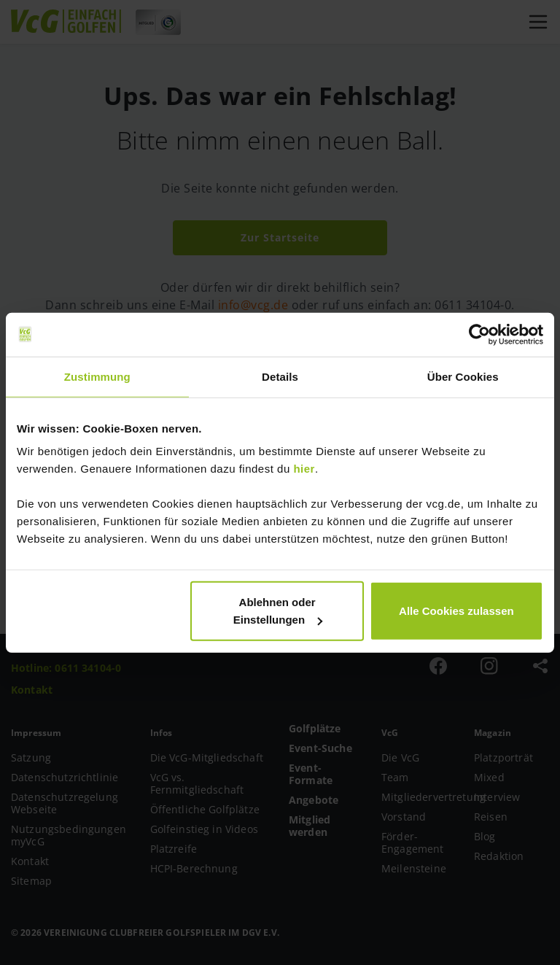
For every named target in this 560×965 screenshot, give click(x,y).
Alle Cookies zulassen (456, 611)
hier (304, 469)
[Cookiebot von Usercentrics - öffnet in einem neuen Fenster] (479, 334)
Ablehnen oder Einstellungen (278, 611)
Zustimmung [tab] (97, 376)
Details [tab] (280, 376)
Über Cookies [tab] (463, 376)
